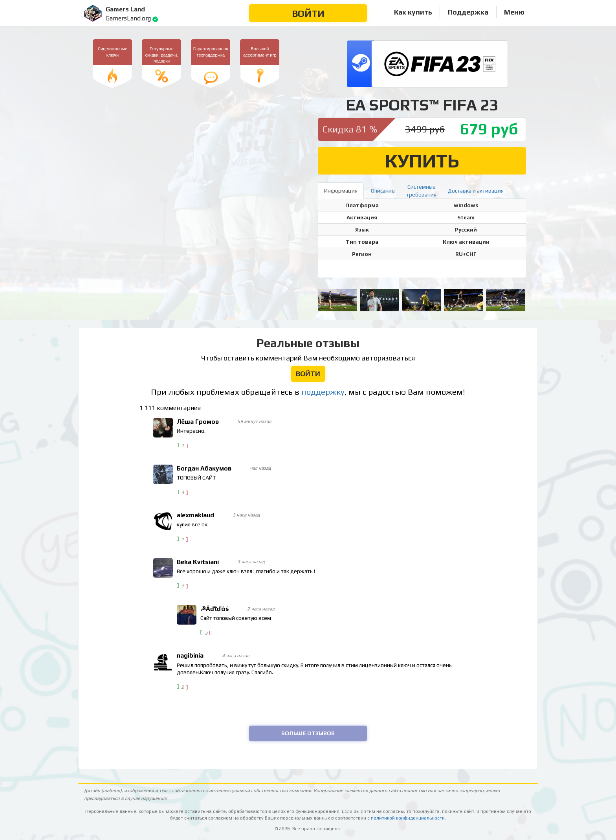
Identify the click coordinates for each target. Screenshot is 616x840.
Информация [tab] (341, 191)
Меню (514, 12)
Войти (308, 14)
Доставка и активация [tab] (476, 191)
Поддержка (468, 12)
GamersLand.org (128, 18)
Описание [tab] (383, 191)
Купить (422, 161)
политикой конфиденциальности (408, 818)
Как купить (413, 12)
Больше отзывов (308, 733)
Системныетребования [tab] (421, 191)
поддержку (323, 392)
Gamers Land (125, 9)
